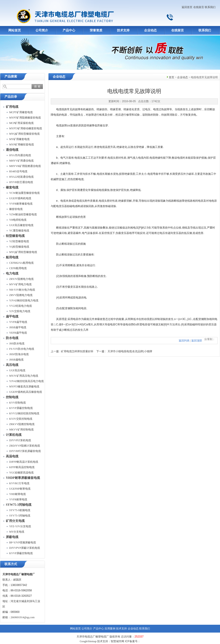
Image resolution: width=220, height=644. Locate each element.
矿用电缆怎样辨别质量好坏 (77, 351)
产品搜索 (11, 77)
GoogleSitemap (88, 641)
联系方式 (11, 564)
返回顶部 (197, 341)
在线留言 (199, 7)
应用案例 (110, 629)
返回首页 (187, 7)
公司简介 (42, 30)
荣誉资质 (96, 30)
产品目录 (11, 97)
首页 (172, 77)
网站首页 (15, 30)
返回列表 (184, 341)
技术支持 (123, 30)
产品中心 (69, 30)
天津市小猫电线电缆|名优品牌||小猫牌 (130, 351)
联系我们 (210, 7)
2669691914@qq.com (23, 617)
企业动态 (150, 30)
